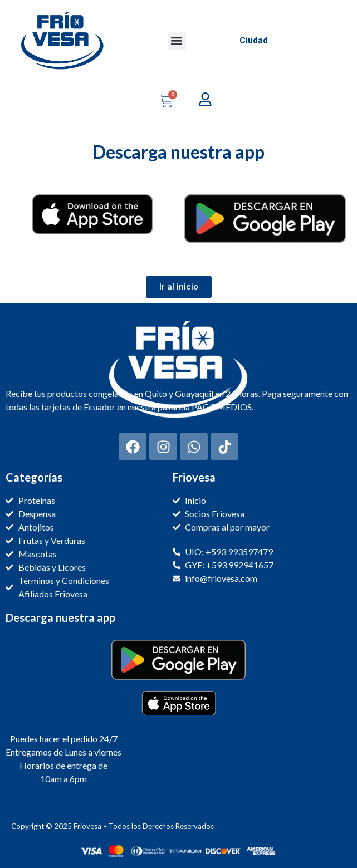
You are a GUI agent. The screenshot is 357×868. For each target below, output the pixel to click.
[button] (177, 41)
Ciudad (254, 40)
